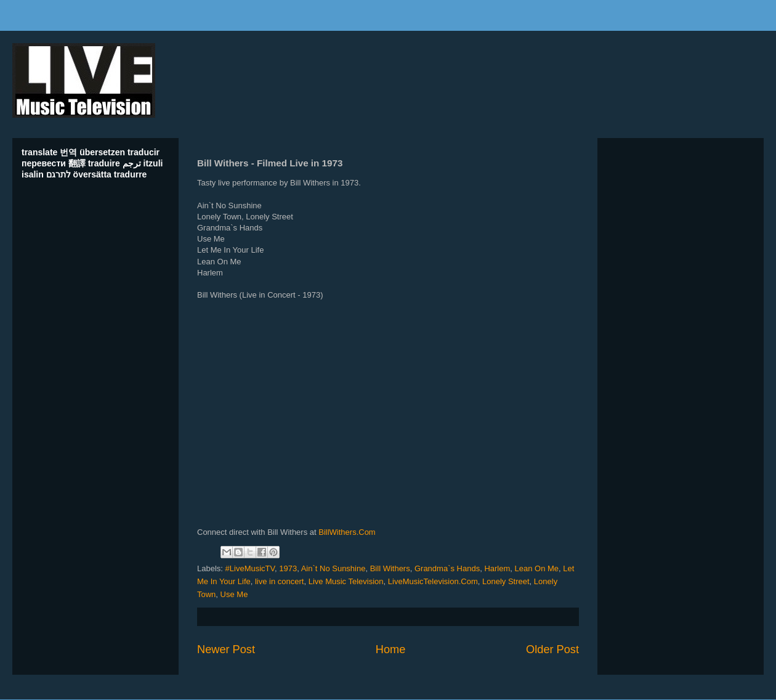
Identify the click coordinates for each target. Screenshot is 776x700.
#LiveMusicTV (250, 568)
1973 (288, 568)
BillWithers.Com (347, 532)
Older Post (552, 649)
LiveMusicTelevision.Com (433, 581)
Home (391, 649)
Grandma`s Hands (447, 568)
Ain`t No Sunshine (333, 568)
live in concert (279, 581)
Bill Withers (390, 568)
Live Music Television (346, 581)
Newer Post (226, 649)
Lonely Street (506, 581)
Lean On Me (537, 568)
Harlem (497, 568)
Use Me (234, 594)
